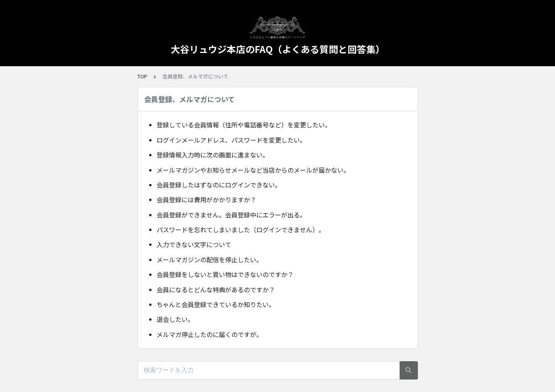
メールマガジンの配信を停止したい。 (210, 260)
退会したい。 (175, 319)
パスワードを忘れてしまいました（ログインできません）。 (241, 230)
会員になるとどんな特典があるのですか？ (216, 290)
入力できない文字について (194, 244)
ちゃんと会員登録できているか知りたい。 (216, 304)
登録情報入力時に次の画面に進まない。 (213, 155)
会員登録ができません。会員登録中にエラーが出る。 (231, 215)
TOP (142, 76)
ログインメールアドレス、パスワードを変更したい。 (231, 140)
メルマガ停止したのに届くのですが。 (210, 334)
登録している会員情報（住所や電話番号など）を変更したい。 (244, 125)
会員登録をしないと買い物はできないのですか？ (225, 274)
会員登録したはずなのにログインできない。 (219, 185)
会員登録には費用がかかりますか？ (206, 200)
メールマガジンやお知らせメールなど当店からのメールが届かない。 (253, 170)
